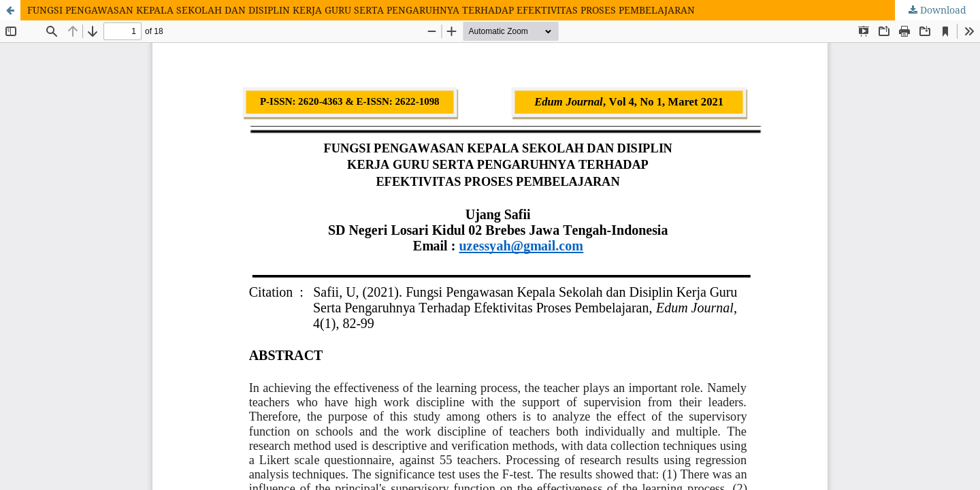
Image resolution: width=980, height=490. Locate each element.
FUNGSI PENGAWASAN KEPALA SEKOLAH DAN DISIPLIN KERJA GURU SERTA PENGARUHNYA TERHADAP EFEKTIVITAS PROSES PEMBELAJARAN (361, 10)
